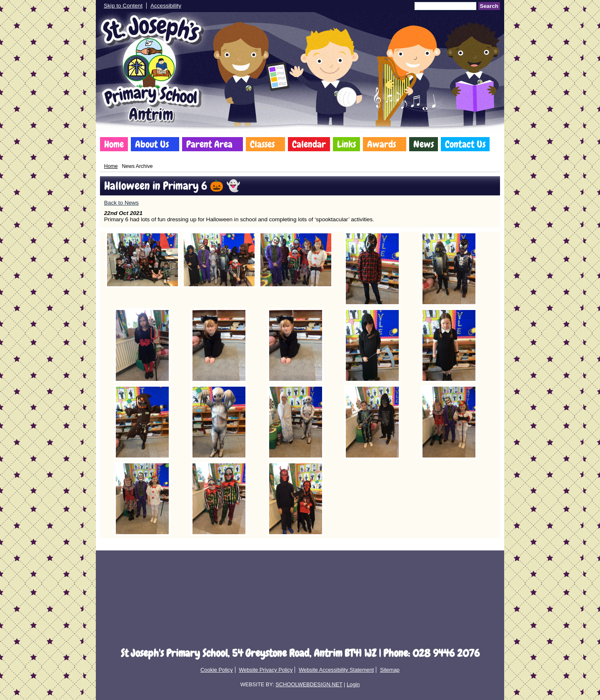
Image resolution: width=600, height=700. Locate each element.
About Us (152, 144)
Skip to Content (123, 6)
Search (489, 6)
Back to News (121, 203)
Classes (262, 144)
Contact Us (465, 144)
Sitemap (390, 670)
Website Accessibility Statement (336, 670)
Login (353, 684)
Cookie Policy (217, 670)
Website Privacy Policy (266, 670)
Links (346, 144)
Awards (381, 144)
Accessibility (166, 6)
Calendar (309, 144)
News (424, 144)
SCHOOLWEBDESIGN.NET (309, 684)
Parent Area (209, 144)
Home (114, 144)
